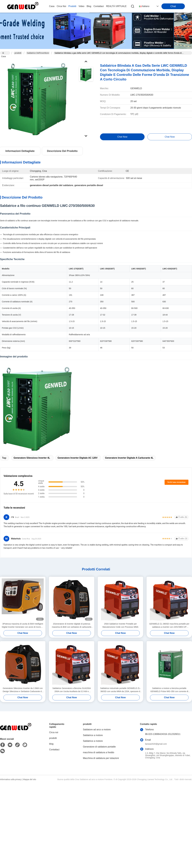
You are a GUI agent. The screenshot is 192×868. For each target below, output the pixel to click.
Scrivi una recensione (176, 482)
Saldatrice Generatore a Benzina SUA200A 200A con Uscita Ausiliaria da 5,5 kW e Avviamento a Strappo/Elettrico (72, 690)
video (81, 6)
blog (89, 6)
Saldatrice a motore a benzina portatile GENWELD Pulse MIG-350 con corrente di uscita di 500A (169, 690)
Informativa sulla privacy (11, 779)
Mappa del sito (30, 779)
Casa (52, 6)
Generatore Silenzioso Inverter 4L (32, 458)
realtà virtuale (116, 6)
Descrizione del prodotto (62, 151)
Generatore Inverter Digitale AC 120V (78, 458)
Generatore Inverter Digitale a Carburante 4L (129, 458)
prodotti (72, 6)
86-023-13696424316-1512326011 (163, 734)
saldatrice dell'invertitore (38, 53)
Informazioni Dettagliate (20, 151)
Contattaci (99, 6)
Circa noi (61, 6)
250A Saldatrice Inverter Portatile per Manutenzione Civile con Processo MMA (120, 625)
